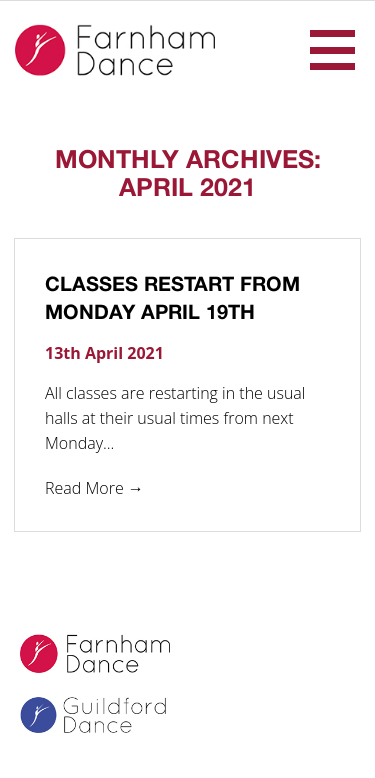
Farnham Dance (115, 50)
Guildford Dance (106, 717)
